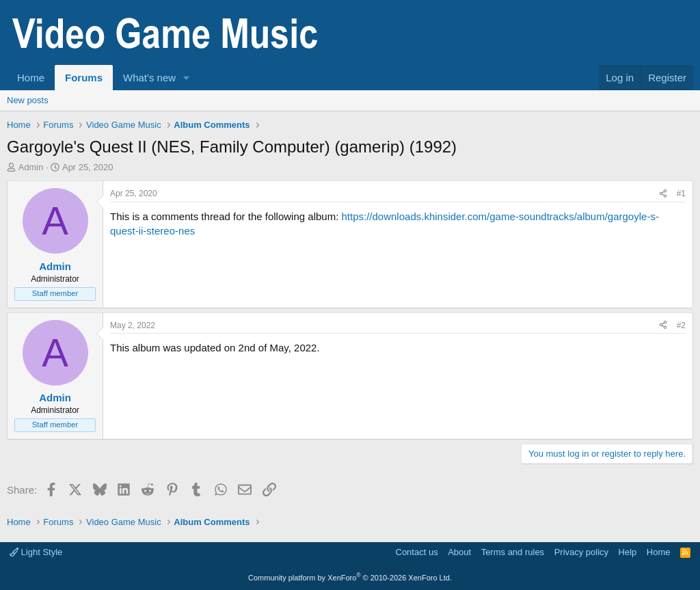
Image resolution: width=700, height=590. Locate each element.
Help (628, 552)
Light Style (36, 552)
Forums (84, 78)
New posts (28, 100)
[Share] (663, 194)
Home (31, 78)
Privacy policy (581, 552)
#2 (681, 325)
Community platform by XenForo (350, 578)
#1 (681, 193)
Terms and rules (513, 552)
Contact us (417, 552)
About (459, 552)
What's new (149, 78)
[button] (187, 78)
